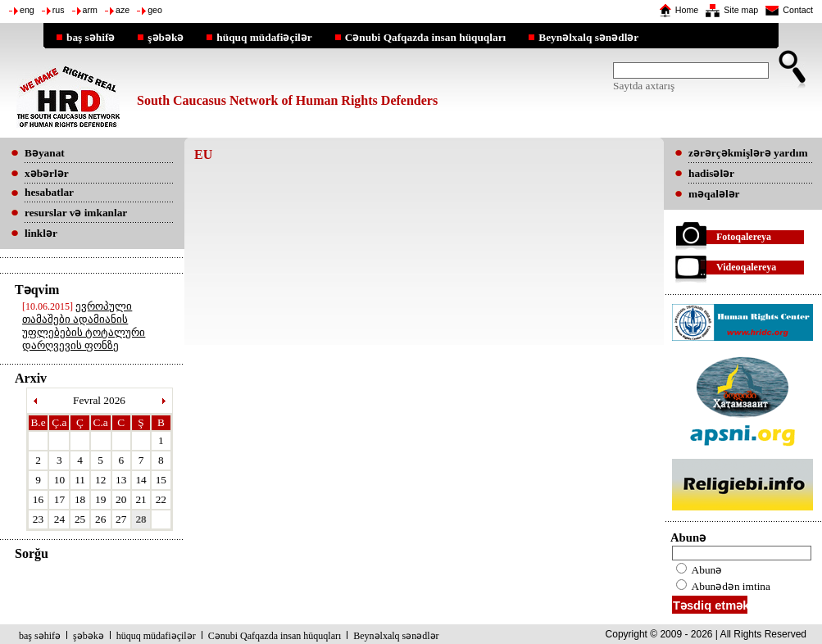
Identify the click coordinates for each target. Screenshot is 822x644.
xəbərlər (47, 173)
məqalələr (714, 194)
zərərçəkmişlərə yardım (748, 153)
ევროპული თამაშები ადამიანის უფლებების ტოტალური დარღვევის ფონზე (84, 326)
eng (27, 10)
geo (155, 10)
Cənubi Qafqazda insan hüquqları (426, 37)
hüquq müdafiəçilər (264, 37)
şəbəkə (166, 37)
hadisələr (711, 173)
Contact (798, 10)
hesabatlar (49, 192)
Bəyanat (45, 153)
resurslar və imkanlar (76, 213)
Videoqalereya (746, 267)
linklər (41, 233)
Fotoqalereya (744, 237)
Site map (741, 10)
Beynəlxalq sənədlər (588, 37)
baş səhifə (91, 37)
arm (90, 10)
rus (59, 10)
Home (687, 10)
